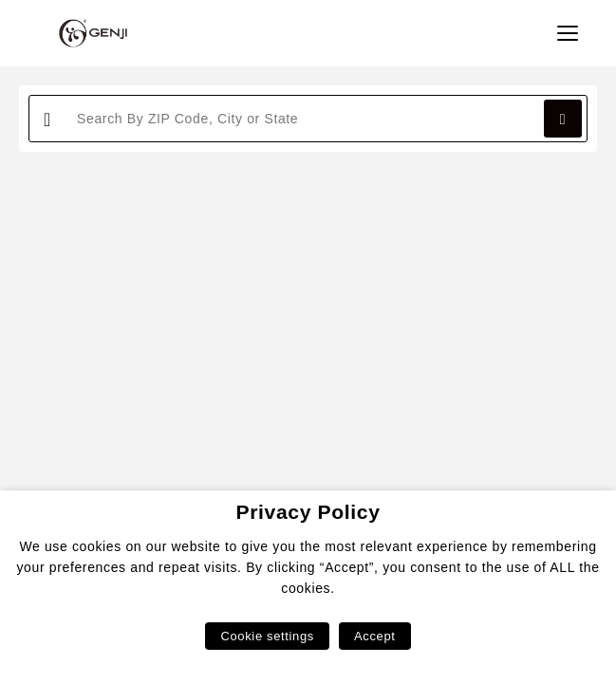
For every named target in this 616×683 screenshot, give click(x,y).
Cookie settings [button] (267, 636)
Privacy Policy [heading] (308, 512)
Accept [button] (375, 636)
